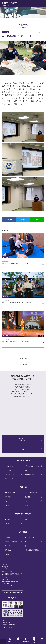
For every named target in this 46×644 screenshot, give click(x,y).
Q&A (26, 546)
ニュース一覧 (23, 359)
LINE (37, 220)
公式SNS (27, 505)
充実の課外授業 (29, 475)
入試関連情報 (9, 537)
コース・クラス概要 (31, 493)
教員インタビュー (10, 479)
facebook (9, 220)
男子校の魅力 (9, 466)
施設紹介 (27, 497)
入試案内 (7, 554)
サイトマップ (6, 620)
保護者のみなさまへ (11, 475)
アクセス (27, 501)
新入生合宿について (11, 470)
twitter (23, 220)
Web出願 (8, 546)
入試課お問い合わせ (11, 542)
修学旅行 (27, 519)
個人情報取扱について (9, 622)
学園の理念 (8, 497)
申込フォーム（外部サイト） (23, 440)
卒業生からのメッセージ (32, 466)
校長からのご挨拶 (10, 493)
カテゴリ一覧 (23, 364)
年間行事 (7, 519)
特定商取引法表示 (7, 627)
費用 (26, 542)
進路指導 (7, 505)
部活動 (7, 523)
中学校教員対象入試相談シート (32, 551)
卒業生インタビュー (31, 470)
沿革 (6, 501)
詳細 (23, 449)
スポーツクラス (29, 537)
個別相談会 (8, 550)
